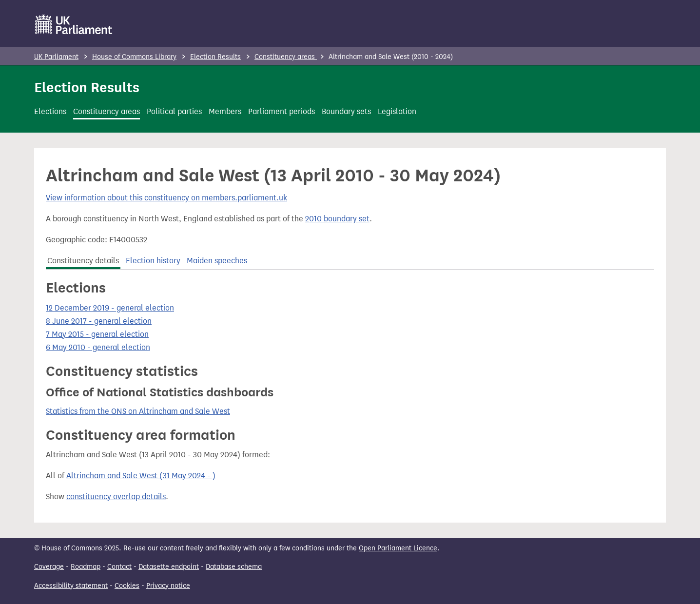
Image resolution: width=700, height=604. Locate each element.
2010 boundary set (337, 219)
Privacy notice (168, 586)
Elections (50, 111)
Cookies (127, 586)
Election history (153, 261)
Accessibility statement (71, 586)
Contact (119, 567)
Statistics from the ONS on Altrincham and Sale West (138, 411)
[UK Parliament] (74, 24)
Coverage (49, 567)
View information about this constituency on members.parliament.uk (166, 198)
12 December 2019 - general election (110, 308)
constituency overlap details (116, 497)
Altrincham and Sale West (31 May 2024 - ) (141, 476)
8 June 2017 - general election (99, 321)
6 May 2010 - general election (98, 347)
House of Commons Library (134, 57)
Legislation (397, 111)
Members (225, 111)
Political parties (174, 111)
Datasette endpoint (169, 567)
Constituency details (83, 261)
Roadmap (86, 567)
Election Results (215, 57)
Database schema (234, 567)
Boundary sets (346, 111)
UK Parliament (56, 57)
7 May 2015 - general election (97, 334)
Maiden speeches (217, 261)
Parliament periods (282, 111)
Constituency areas (286, 57)
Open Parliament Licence (398, 548)
